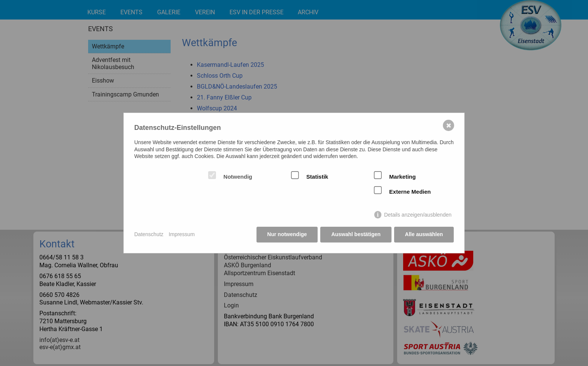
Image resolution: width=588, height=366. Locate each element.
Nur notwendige (287, 234)
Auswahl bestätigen (356, 234)
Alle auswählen (424, 234)
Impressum (182, 234)
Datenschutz (149, 234)
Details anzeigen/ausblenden (418, 215)
